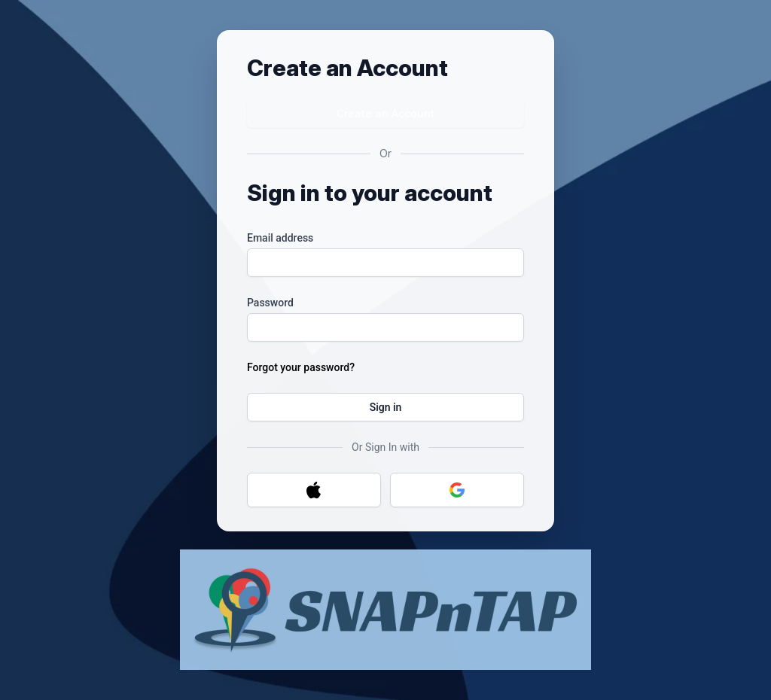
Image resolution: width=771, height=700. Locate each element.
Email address (280, 238)
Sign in (386, 407)
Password (270, 303)
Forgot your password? (301, 367)
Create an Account (385, 113)
